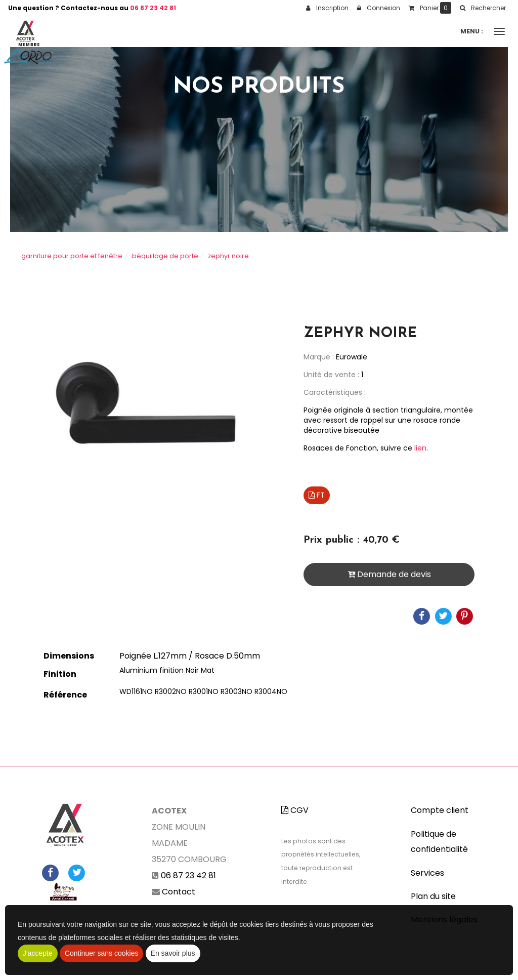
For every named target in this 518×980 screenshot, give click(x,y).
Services (427, 873)
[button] (483, 8)
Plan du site (433, 896)
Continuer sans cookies (102, 953)
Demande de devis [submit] (389, 574)
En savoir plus (173, 953)
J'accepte (38, 953)
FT (317, 495)
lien (419, 448)
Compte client (440, 810)
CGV (295, 810)
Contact (179, 892)
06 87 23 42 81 (153, 8)
